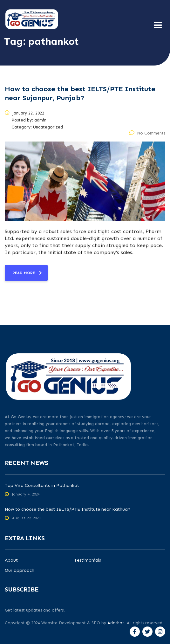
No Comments (147, 133)
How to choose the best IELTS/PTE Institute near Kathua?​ (68, 509)
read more (27, 273)
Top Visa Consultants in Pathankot (42, 485)
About (11, 560)
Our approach (20, 571)
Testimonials (88, 560)
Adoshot (116, 623)
